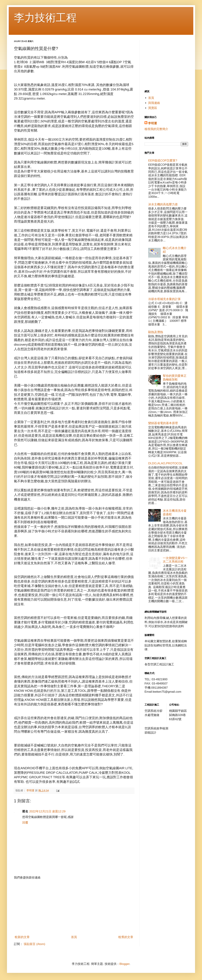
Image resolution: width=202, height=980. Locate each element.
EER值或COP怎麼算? (163, 161)
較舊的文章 (126, 937)
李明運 (152, 123)
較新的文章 (22, 937)
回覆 (25, 823)
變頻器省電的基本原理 (163, 423)
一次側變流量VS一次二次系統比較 (175, 560)
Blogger (125, 964)
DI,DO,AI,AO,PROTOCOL (165, 463)
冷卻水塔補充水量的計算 (164, 299)
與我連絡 (154, 103)
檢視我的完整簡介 (156, 129)
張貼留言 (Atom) (34, 944)
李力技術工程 (45, 18)
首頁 (74, 937)
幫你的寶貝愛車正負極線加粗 (175, 378)
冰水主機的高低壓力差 (163, 204)
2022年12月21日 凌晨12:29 (47, 811)
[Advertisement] (74, 907)
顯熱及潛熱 (156, 332)
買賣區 (153, 108)
